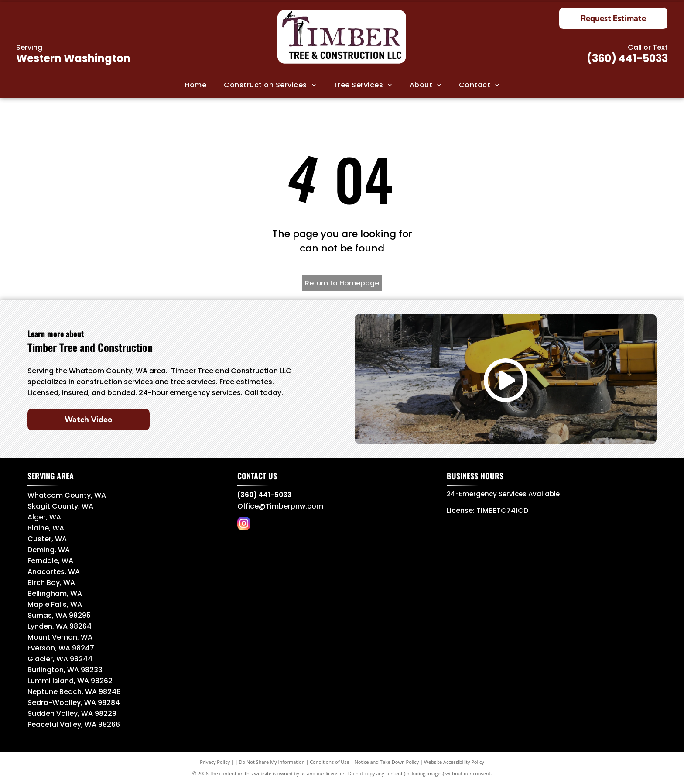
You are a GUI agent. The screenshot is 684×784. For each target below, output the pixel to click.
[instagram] (244, 524)
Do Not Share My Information (272, 762)
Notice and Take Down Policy (387, 762)
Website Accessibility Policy (454, 762)
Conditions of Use (330, 762)
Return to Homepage (342, 283)
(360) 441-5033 (627, 58)
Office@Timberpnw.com (280, 506)
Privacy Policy (215, 762)
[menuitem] (196, 85)
